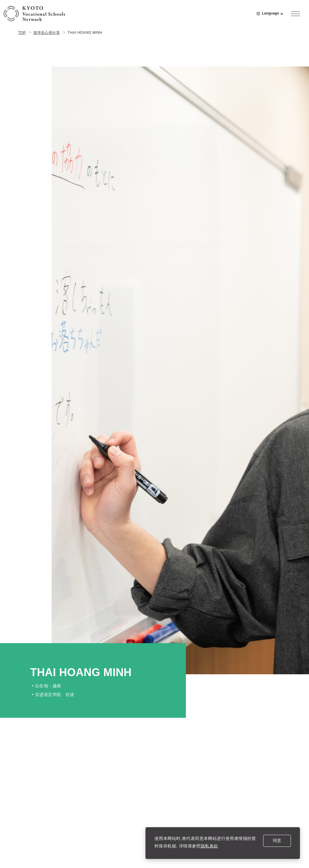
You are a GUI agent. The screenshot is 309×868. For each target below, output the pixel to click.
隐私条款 (209, 846)
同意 (277, 840)
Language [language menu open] (273, 16)
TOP (22, 33)
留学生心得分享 (47, 33)
